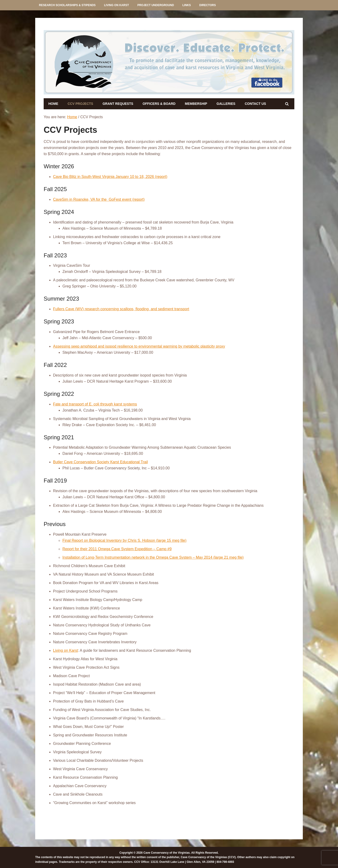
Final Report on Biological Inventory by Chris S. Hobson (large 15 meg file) (124, 540)
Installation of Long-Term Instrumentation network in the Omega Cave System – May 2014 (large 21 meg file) (153, 557)
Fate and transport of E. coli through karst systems (95, 404)
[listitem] (83, 62)
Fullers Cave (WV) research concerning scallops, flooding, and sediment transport (121, 309)
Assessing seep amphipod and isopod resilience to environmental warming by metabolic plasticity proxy (139, 346)
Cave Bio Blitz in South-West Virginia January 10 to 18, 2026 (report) (110, 177)
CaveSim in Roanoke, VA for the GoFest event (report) (99, 199)
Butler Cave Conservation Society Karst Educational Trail (100, 462)
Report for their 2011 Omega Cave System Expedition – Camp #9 (117, 549)
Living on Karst (65, 650)
